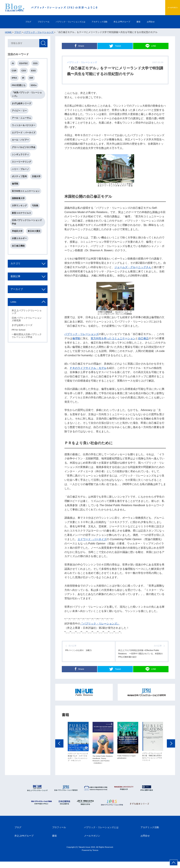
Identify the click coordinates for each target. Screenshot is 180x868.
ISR (33, 80)
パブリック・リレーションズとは (65, 22)
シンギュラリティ (21, 161)
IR (24, 80)
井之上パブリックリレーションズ (27, 326)
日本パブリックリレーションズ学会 (27, 233)
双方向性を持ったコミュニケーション (113, 338)
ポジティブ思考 (20, 184)
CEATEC (25, 64)
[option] (78, 748)
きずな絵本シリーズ (22, 107)
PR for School (19, 344)
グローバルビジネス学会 (24, 153)
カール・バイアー (21, 146)
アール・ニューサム (22, 122)
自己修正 (143, 338)
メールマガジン (165, 7)
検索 (43, 44)
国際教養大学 (19, 208)
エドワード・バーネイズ (92, 539)
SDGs (35, 87)
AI (14, 64)
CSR (15, 72)
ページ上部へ (174, 863)
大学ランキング (20, 216)
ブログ (12, 22)
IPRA (15, 80)
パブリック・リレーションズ (82, 334)
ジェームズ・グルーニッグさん (133, 267)
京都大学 (37, 184)
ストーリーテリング (22, 169)
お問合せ (166, 22)
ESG (35, 72)
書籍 (150, 22)
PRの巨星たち (19, 87)
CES (37, 64)
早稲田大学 (18, 243)
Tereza (95, 856)
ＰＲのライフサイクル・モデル (88, 368)
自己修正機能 (19, 258)
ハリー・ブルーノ (21, 177)
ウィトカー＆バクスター (24, 130)
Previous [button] (59, 750)
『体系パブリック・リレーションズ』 (27, 97)
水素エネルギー (20, 250)
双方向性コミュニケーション (26, 200)
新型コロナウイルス (22, 224)
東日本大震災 (35, 243)
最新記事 (17, 290)
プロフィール (32, 22)
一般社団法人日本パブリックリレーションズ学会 (27, 350)
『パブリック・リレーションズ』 (100, 623)
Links (15, 316)
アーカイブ (18, 303)
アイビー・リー (20, 114)
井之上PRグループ (129, 22)
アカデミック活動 (101, 22)
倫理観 (76, 338)
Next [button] (171, 750)
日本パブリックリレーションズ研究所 (27, 334)
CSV (25, 72)
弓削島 (36, 216)
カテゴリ (17, 277)
